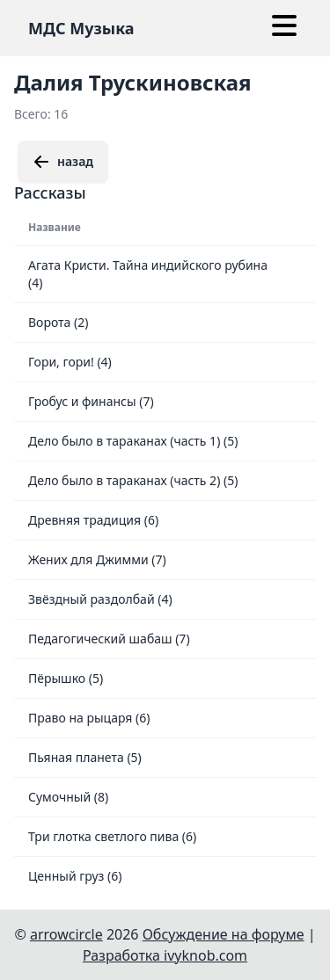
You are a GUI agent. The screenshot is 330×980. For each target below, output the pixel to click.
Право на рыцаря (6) (89, 718)
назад (63, 162)
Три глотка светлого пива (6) (112, 836)
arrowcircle (66, 934)
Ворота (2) (58, 322)
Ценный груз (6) (75, 876)
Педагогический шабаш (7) (109, 639)
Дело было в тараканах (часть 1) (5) (133, 441)
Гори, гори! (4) (70, 362)
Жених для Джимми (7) (97, 559)
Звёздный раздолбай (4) (100, 599)
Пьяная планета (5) (85, 757)
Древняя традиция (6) (93, 520)
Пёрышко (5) (66, 678)
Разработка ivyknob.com (165, 955)
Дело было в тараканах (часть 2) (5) (133, 480)
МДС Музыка (81, 28)
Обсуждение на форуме (224, 934)
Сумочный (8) (68, 797)
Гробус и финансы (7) (91, 401)
